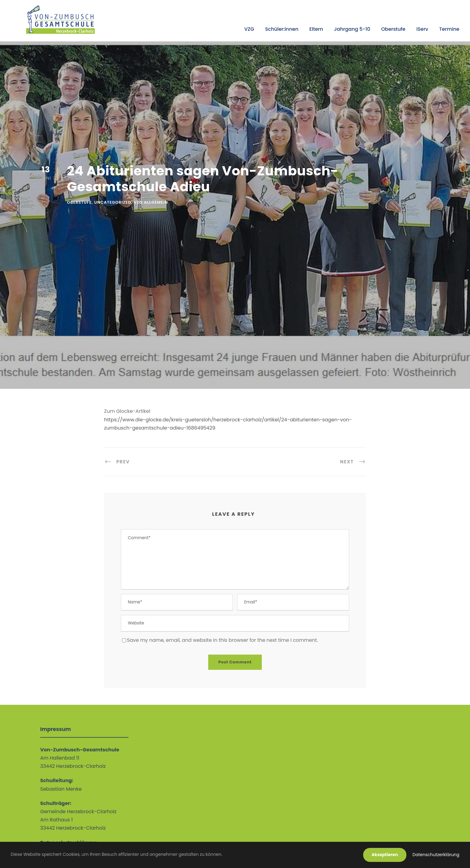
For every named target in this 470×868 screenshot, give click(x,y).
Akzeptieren (385, 855)
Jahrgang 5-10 (352, 29)
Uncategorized (113, 202)
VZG (249, 29)
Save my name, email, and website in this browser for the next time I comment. (222, 640)
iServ (422, 29)
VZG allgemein (151, 202)
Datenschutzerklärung (436, 855)
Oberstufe (393, 29)
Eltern (316, 29)
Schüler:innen (282, 29)
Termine (449, 29)
